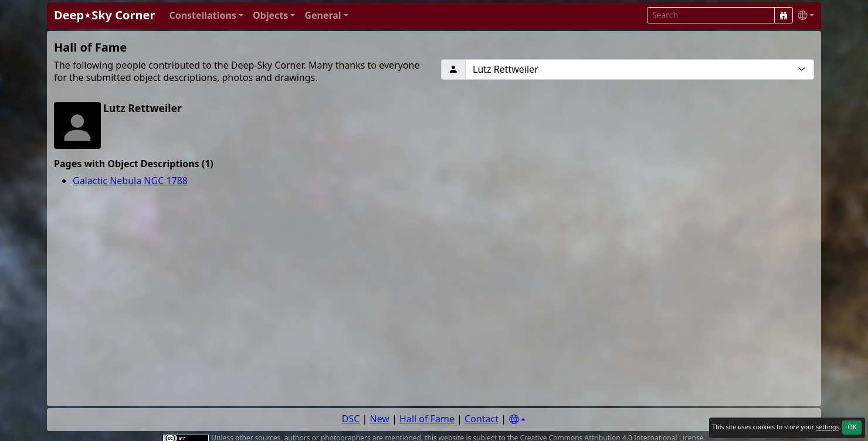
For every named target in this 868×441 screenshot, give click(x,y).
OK (852, 427)
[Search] (784, 15)
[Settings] (517, 420)
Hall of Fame (427, 419)
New (380, 419)
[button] (206, 16)
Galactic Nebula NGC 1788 (130, 181)
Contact (482, 419)
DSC (351, 419)
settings (828, 427)
